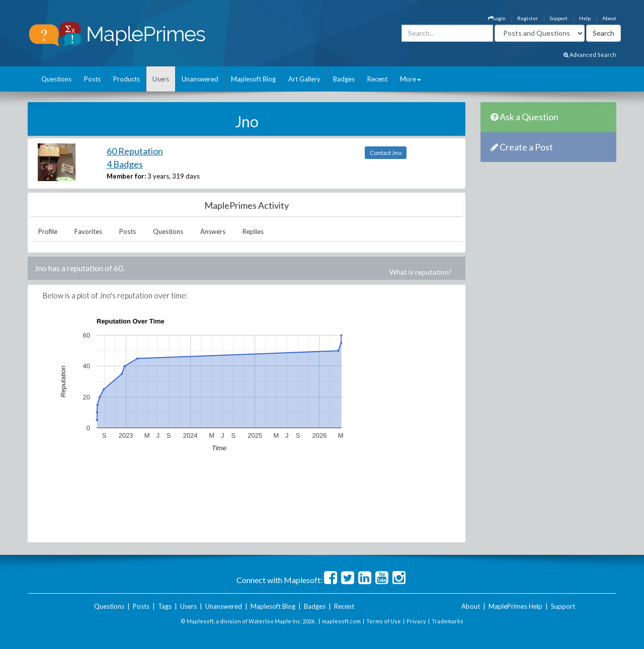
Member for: (126, 176)
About (609, 18)
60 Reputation (135, 151)
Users (161, 79)
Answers (213, 231)
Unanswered (200, 79)
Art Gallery (304, 79)
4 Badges (125, 164)
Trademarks (448, 621)
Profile (48, 231)
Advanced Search (590, 55)
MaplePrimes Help (515, 606)
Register (528, 18)
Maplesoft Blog (253, 79)
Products (127, 79)
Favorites (88, 231)
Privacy (416, 621)
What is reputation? (421, 272)
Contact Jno (386, 153)
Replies (253, 231)
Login (497, 18)
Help (585, 18)
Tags (165, 606)
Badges (344, 79)
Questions (56, 79)
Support (558, 18)
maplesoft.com (341, 621)
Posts (92, 79)
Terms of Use (384, 621)
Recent (377, 79)
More (411, 79)
